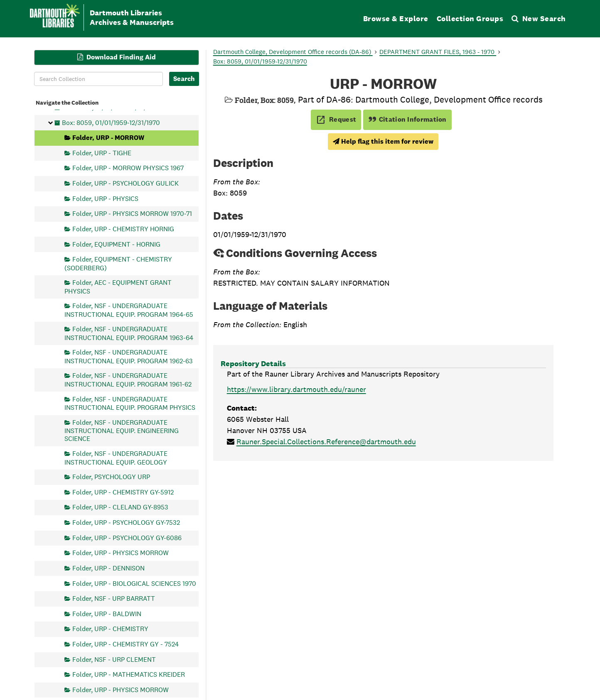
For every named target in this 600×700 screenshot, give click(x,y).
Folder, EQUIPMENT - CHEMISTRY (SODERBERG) (118, 263)
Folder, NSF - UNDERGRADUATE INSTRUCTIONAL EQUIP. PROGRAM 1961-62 (128, 380)
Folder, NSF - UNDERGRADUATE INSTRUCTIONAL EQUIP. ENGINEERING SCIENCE (122, 430)
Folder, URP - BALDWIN (107, 613)
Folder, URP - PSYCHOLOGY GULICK (125, 183)
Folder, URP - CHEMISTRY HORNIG (123, 229)
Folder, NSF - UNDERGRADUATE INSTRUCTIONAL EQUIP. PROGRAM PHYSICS (130, 403)
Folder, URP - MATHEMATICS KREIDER (129, 674)
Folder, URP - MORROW (108, 138)
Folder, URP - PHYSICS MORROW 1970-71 (132, 214)
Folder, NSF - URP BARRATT (114, 598)
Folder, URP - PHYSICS (105, 198)
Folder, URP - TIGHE (102, 153)
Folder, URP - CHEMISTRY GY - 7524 (125, 644)
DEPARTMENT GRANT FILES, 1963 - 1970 (438, 52)
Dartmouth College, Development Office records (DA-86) (293, 52)
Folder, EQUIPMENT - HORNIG (116, 244)
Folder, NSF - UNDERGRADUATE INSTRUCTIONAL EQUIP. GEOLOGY (116, 458)
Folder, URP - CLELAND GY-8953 (120, 507)
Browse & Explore (396, 18)
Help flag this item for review (383, 141)
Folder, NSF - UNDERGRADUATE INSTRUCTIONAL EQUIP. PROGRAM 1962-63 (129, 356)
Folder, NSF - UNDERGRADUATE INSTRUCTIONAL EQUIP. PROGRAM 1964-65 (129, 310)
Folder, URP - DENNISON (108, 568)
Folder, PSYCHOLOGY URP (111, 477)
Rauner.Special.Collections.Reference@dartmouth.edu (326, 442)
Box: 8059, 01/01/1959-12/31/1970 (111, 122)
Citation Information (407, 119)
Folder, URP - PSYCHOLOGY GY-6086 (127, 537)
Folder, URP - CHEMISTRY (110, 629)
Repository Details (253, 363)
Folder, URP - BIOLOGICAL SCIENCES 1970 (134, 583)
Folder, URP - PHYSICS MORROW (120, 553)
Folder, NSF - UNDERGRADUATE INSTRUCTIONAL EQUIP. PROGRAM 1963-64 (129, 333)
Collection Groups (470, 18)
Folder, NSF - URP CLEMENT (114, 659)
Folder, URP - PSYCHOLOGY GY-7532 (126, 523)
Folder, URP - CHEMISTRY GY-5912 (123, 492)
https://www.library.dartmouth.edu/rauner (296, 389)
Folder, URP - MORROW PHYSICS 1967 (128, 168)
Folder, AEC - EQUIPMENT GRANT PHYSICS (118, 287)
